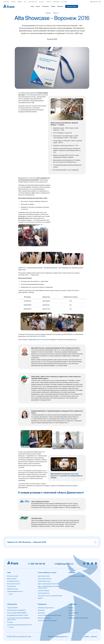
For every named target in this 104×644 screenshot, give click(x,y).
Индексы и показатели (44, 618)
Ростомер (10, 622)
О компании (6, 2)
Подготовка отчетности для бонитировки (50, 596)
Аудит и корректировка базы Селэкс (48, 584)
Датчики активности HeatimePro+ (17, 610)
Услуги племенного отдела (47, 573)
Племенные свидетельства (46, 608)
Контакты (49, 2)
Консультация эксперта (45, 579)
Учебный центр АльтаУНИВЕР (77, 576)
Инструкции (41, 613)
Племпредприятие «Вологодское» (79, 618)
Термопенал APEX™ (13, 608)
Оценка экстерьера (44, 591)
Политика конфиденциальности (58, 637)
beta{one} (94, 637)
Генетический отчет (44, 593)
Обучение (60, 6)
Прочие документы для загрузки (47, 620)
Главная (48, 13)
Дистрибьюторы (33, 2)
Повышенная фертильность (15, 591)
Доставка (42, 2)
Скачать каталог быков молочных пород (50, 615)
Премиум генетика (12, 589)
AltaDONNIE (33, 336)
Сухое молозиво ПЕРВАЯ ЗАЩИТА (17, 613)
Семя (32, 6)
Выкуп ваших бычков (44, 576)
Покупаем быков (72, 6)
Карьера (13, 2)
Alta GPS (40, 598)
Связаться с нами (96, 2)
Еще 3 (10, 594)
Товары (53, 6)
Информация (57, 2)
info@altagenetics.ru (64, 564)
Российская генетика (13, 581)
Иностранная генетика (14, 584)
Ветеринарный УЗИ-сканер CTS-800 (18, 615)
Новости (20, 2)
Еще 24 (10, 627)
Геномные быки (12, 586)
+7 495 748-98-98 (36, 564)
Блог (25, 2)
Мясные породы (12, 579)
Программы (41, 610)
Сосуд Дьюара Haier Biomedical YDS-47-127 (19, 625)
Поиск (64, 2)
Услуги (38, 6)
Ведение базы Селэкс (44, 581)
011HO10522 (41, 336)
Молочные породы (13, 576)
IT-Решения (45, 6)
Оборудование (12, 604)
